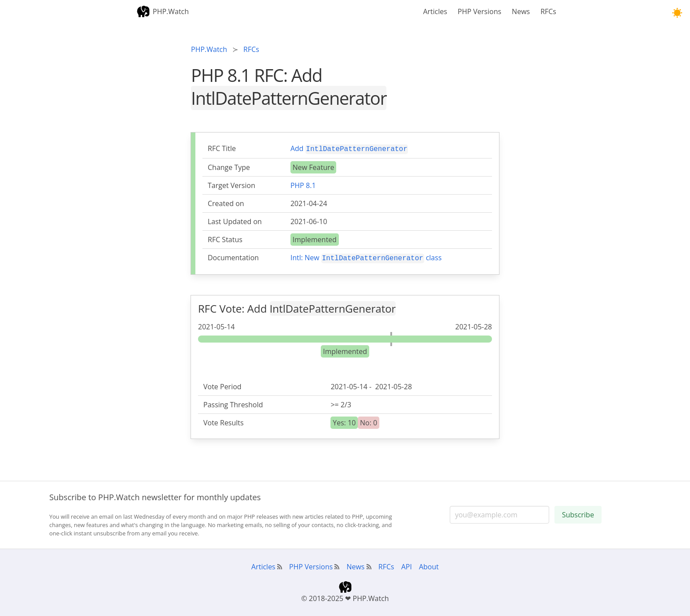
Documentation (233, 257)
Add (349, 148)
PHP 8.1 (303, 184)
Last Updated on (235, 221)
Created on (226, 203)
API (407, 565)
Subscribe (578, 513)
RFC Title (222, 148)
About (429, 565)
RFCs (548, 11)
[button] (677, 13)
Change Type (229, 166)
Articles (435, 11)
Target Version (231, 184)
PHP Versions (479, 11)
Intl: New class (366, 256)
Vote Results (224, 421)
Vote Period (222, 385)
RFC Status (225, 239)
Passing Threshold (233, 403)
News (521, 11)
